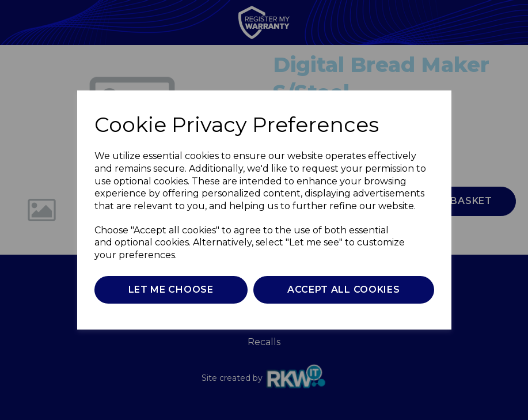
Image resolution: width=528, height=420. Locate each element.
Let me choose (171, 290)
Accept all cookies (344, 290)
